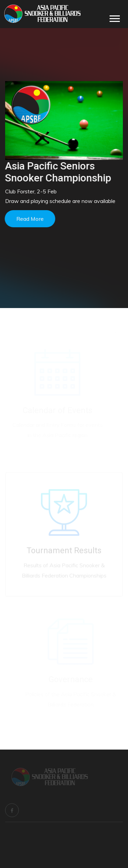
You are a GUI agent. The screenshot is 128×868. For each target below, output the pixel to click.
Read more (29, 219)
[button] (114, 17)
